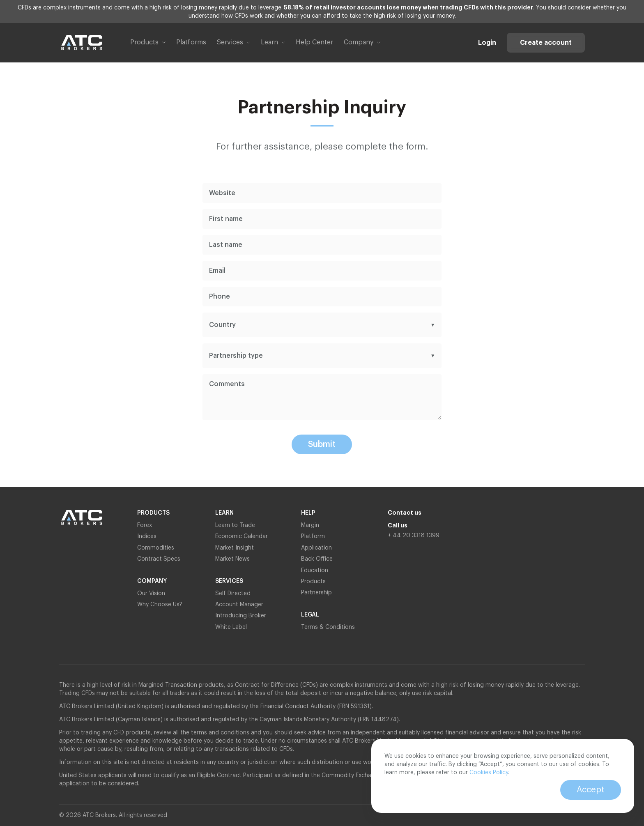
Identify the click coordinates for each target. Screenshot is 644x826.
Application (316, 548)
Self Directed (233, 594)
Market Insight (235, 548)
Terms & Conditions (328, 627)
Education (315, 571)
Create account (546, 43)
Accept (591, 790)
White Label (231, 627)
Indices (147, 536)
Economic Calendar (241, 536)
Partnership (317, 593)
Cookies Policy (489, 773)
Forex (145, 525)
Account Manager (239, 605)
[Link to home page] (82, 43)
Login (487, 43)
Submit (322, 444)
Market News (232, 559)
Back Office (317, 559)
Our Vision (151, 594)
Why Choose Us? (160, 605)
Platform (313, 536)
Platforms (191, 42)
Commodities (156, 548)
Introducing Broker (241, 616)
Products (313, 582)
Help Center (314, 42)
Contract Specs (159, 559)
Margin (310, 525)
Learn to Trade (235, 525)
